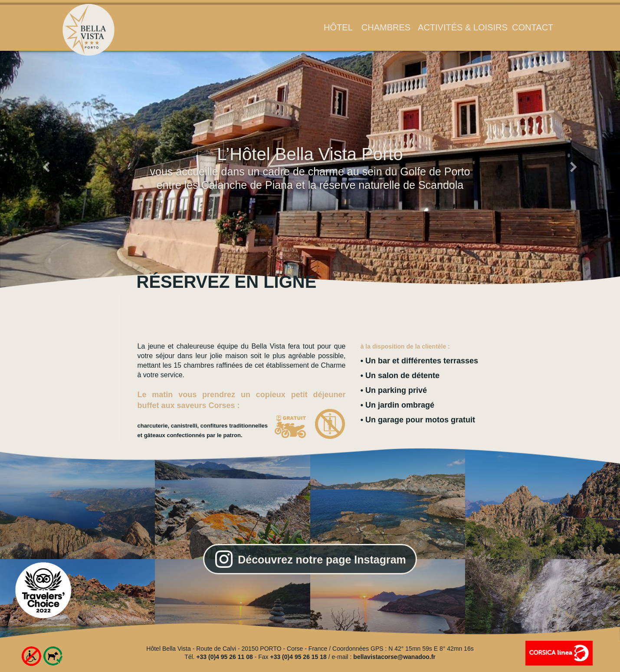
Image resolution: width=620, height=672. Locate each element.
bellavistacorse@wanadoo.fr (394, 657)
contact (533, 27)
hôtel (338, 27)
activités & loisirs (463, 27)
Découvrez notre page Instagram (322, 560)
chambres (386, 27)
